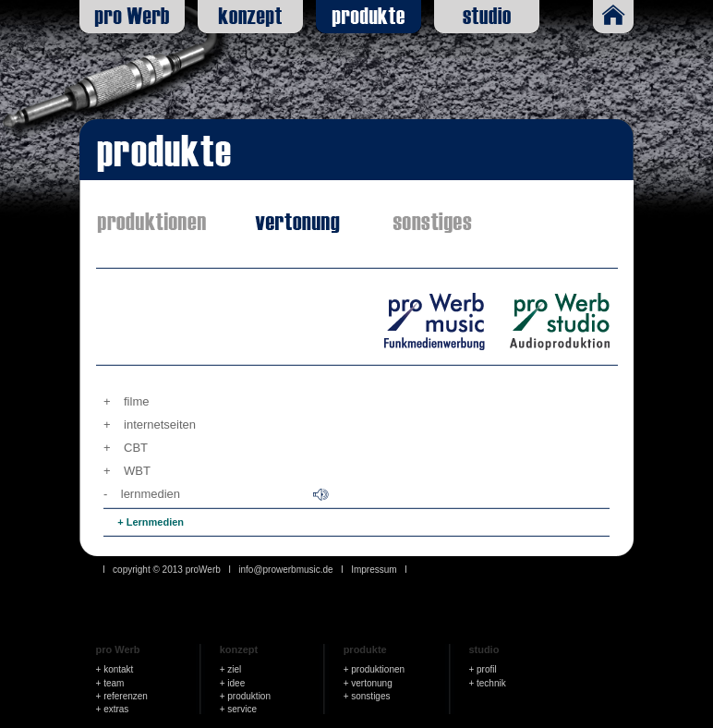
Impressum (374, 570)
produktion (249, 696)
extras (116, 709)
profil (487, 669)
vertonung (371, 683)
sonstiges (370, 696)
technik (491, 683)
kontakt (118, 669)
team (114, 683)
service (242, 709)
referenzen (126, 696)
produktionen (378, 669)
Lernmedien (155, 522)
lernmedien (151, 494)
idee (236, 683)
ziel (234, 669)
